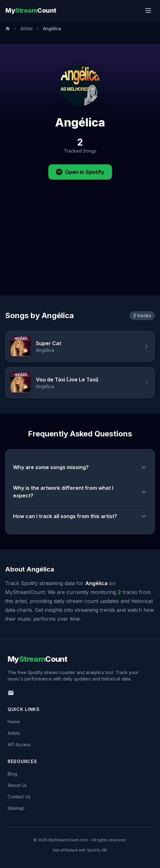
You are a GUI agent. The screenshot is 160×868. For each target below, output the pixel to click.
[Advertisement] (80, 248)
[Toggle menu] (148, 10)
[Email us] (11, 693)
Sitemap (16, 808)
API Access (19, 745)
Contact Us (19, 797)
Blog (12, 774)
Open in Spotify (80, 172)
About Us (17, 785)
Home (14, 722)
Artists (27, 28)
